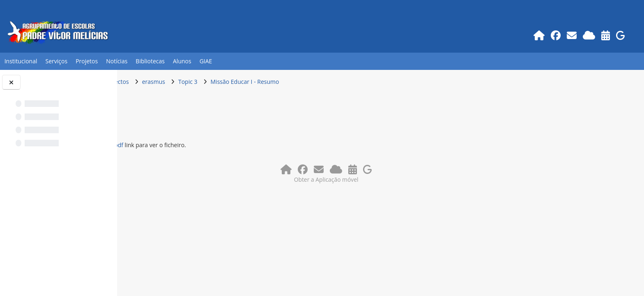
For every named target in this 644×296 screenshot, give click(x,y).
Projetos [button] (87, 61)
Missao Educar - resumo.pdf (193, 145)
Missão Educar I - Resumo (353, 82)
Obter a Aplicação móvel (381, 178)
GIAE (206, 61)
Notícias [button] (117, 61)
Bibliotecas (150, 61)
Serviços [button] (57, 61)
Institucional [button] (21, 61)
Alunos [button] (182, 61)
